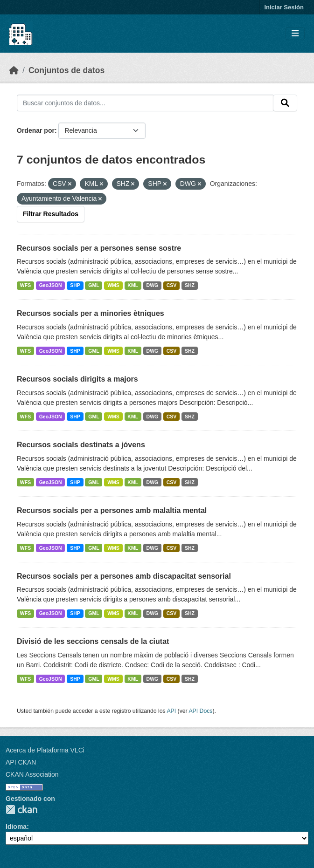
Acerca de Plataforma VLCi (45, 750)
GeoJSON (51, 285)
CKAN (21, 810)
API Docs (200, 711)
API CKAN (21, 762)
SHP (75, 285)
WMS (113, 285)
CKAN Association (32, 774)
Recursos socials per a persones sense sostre (99, 248)
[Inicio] (14, 70)
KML (133, 285)
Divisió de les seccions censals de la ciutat (93, 641)
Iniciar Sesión (284, 7)
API (171, 711)
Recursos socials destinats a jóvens (81, 445)
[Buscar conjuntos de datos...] (145, 103)
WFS (25, 285)
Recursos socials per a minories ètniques (91, 313)
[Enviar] (285, 103)
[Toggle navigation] (295, 34)
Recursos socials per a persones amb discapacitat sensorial (124, 576)
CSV (172, 285)
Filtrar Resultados (51, 214)
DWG (153, 285)
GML (94, 285)
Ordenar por (36, 130)
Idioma (16, 827)
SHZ (190, 285)
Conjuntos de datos (66, 70)
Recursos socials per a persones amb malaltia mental (112, 510)
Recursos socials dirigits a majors (77, 379)
